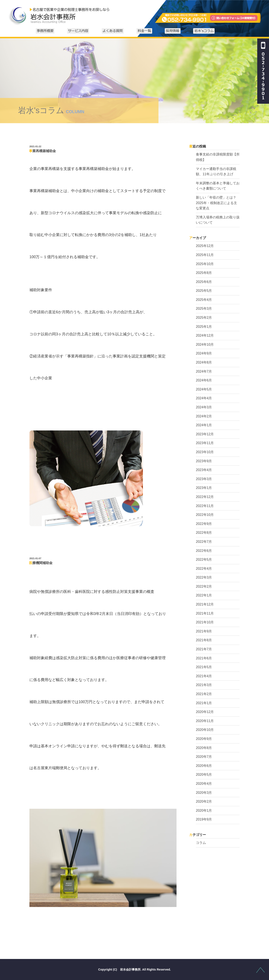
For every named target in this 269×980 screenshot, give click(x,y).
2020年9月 (204, 739)
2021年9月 (204, 631)
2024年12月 (205, 335)
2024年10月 (205, 345)
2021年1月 (204, 703)
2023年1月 (204, 488)
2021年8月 (204, 640)
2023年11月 (205, 443)
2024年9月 (204, 353)
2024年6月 (204, 380)
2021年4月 (204, 676)
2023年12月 (205, 434)
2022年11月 (205, 506)
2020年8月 (204, 748)
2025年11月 (205, 255)
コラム (201, 843)
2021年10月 (205, 622)
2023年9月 (204, 461)
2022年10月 (205, 515)
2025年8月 (204, 273)
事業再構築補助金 (42, 151)
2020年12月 (205, 712)
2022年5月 (204, 560)
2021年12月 (205, 604)
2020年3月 (204, 793)
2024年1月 (204, 425)
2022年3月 (204, 577)
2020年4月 (204, 784)
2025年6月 (204, 282)
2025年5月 (204, 291)
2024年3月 (204, 407)
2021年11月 (205, 613)
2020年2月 (204, 801)
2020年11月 (205, 721)
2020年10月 (205, 730)
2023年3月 (204, 479)
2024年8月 (204, 362)
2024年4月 (204, 398)
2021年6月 (204, 658)
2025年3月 (204, 309)
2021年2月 (204, 694)
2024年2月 (204, 416)
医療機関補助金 (41, 563)
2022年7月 (204, 542)
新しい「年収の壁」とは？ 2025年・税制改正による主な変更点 (218, 203)
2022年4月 (204, 569)
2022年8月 (204, 533)
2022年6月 (204, 551)
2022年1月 (204, 595)
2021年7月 (204, 649)
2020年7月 (204, 757)
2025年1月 (204, 327)
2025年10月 (205, 264)
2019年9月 (204, 819)
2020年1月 (204, 811)
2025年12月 (205, 246)
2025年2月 (204, 318)
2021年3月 (204, 685)
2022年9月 (204, 524)
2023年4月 (204, 470)
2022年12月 (205, 497)
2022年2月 (204, 586)
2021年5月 (204, 667)
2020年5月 (204, 775)
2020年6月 (204, 766)
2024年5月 (204, 389)
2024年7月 (204, 371)
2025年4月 (204, 300)
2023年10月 (205, 452)
